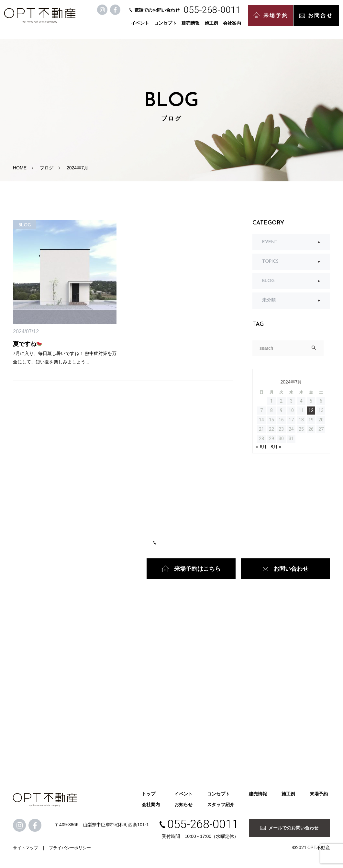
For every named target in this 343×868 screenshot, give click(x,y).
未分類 (269, 300)
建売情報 (192, 27)
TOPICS (270, 262)
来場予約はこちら (191, 569)
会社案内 (233, 27)
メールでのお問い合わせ (289, 828)
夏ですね (28, 344)
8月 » (276, 447)
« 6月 (261, 447)
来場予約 (271, 20)
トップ (149, 794)
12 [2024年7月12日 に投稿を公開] (311, 410)
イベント (141, 27)
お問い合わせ (286, 569)
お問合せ (317, 19)
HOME (20, 168)
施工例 (212, 27)
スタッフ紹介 (221, 805)
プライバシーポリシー (70, 848)
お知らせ (183, 805)
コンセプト (166, 27)
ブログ (47, 168)
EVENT (270, 242)
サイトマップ (26, 848)
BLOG (268, 281)
